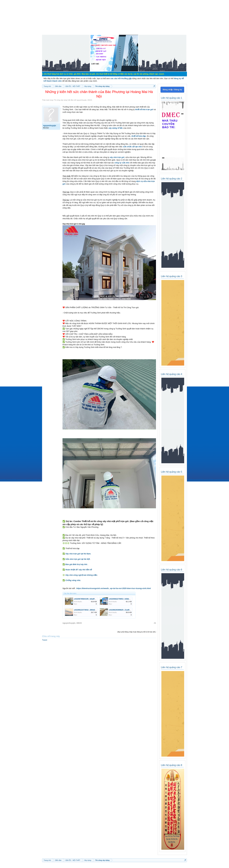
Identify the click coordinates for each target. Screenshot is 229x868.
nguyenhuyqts (82, 100)
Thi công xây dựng (61, 100)
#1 (155, 623)
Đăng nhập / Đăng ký (172, 90)
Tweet (45, 640)
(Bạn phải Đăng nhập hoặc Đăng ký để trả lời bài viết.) (137, 632)
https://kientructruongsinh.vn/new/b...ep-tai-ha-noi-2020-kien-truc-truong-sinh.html (114, 588)
